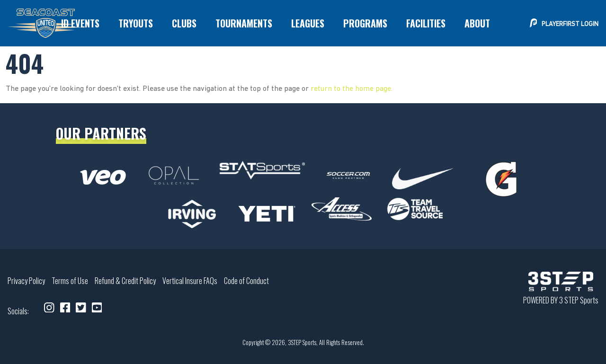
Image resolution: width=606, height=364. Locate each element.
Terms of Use (70, 281)
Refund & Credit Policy (125, 281)
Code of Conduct (246, 281)
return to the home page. (352, 89)
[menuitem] (80, 23)
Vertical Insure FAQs (190, 281)
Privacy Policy (26, 281)
